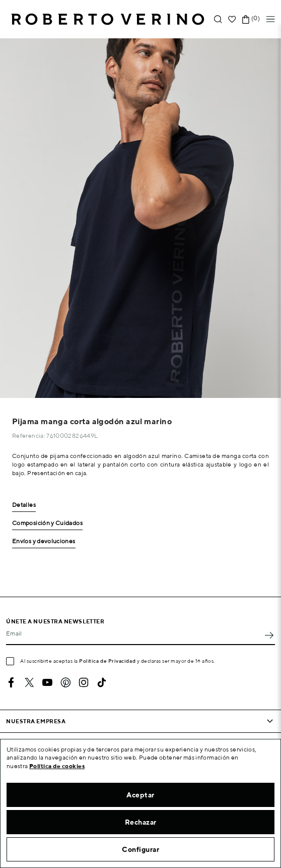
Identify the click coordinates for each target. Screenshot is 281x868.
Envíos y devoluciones (44, 541)
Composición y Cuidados (47, 523)
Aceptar (140, 795)
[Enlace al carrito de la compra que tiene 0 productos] (246, 19)
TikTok (102, 682)
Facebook (11, 682)
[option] (140, 218)
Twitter (29, 682)
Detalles (24, 505)
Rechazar (141, 822)
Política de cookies (57, 766)
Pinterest (65, 682)
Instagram (84, 682)
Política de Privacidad (107, 661)
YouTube (47, 682)
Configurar (140, 849)
